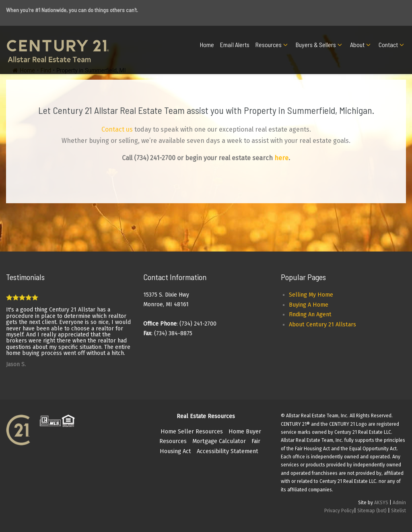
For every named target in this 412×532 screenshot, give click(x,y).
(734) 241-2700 (155, 158)
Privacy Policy (339, 511)
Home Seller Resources (192, 432)
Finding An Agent (310, 314)
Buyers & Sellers (316, 44)
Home (207, 44)
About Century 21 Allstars (322, 325)
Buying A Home (309, 305)
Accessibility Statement (228, 451)
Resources (269, 44)
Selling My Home (311, 295)
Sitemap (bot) (372, 511)
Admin (399, 503)
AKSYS (381, 503)
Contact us (117, 129)
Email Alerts (235, 44)
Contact (388, 44)
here (281, 158)
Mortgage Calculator (219, 441)
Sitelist (399, 511)
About (357, 44)
